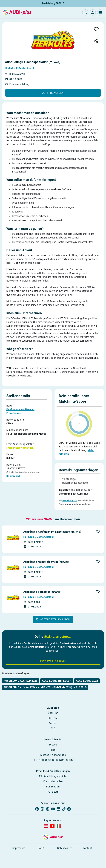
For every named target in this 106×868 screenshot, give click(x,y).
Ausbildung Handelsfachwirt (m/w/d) (46, 564)
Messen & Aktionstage (53, 757)
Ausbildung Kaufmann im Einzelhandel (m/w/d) (52, 533)
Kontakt (87, 850)
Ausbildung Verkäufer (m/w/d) (42, 594)
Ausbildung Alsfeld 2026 (21, 683)
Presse (53, 746)
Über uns (53, 715)
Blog (53, 752)
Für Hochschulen (53, 783)
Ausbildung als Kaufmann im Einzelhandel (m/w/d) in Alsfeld (45, 689)
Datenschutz (64, 850)
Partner (53, 725)
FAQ (53, 730)
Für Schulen (53, 788)
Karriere (53, 720)
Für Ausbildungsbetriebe (53, 778)
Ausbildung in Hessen (57, 683)
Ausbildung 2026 (53, 3)
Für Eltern (53, 793)
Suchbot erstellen (53, 662)
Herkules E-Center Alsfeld (20, 68)
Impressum (19, 850)
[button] (100, 12)
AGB (42, 850)
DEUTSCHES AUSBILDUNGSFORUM (53, 762)
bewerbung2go (70, 502)
